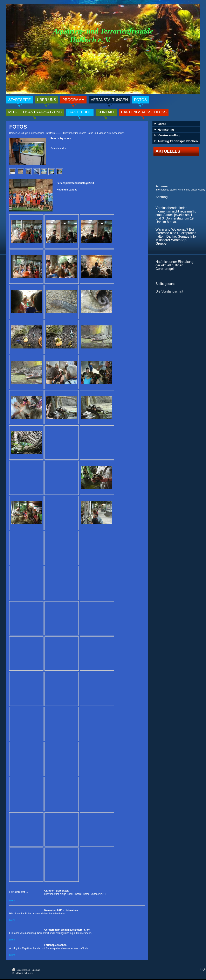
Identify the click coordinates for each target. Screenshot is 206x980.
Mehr (12, 901)
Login (203, 969)
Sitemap (36, 970)
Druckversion (21, 970)
